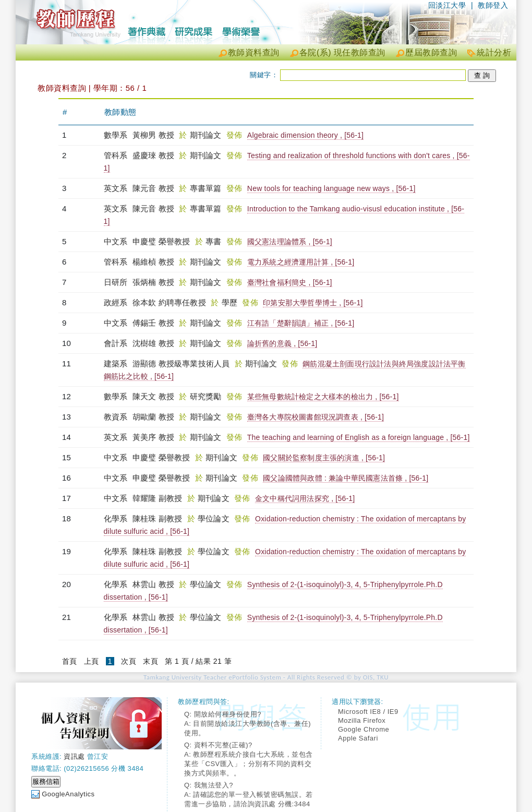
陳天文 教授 (153, 396)
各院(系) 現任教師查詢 (342, 52)
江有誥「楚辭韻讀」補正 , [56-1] (301, 323)
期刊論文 (207, 135)
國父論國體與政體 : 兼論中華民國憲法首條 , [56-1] (346, 478)
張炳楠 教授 (153, 282)
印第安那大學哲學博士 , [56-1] (313, 303)
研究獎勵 (207, 396)
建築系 (117, 363)
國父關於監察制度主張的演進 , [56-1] (324, 458)
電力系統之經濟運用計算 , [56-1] (301, 262)
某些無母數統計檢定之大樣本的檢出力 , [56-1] (323, 397)
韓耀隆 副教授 (158, 498)
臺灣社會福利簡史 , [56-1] (290, 282)
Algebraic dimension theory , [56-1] (305, 135)
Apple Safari (358, 738)
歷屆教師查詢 (431, 52)
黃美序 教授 (153, 437)
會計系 (117, 343)
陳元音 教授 (153, 188)
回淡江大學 (447, 5)
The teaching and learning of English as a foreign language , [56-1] (359, 437)
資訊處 (74, 756)
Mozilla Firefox (362, 720)
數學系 (117, 135)
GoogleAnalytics (68, 794)
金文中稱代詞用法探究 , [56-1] (305, 498)
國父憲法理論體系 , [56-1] (290, 242)
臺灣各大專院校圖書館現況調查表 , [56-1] (316, 417)
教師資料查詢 (254, 52)
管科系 (117, 155)
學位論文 (215, 518)
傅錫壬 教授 (153, 323)
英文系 (117, 188)
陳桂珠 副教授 (158, 518)
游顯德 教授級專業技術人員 (181, 363)
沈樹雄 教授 (153, 343)
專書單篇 (207, 188)
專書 (215, 241)
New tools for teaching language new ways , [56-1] (331, 188)
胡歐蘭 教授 (153, 417)
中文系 (117, 241)
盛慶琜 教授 (153, 155)
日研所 (117, 282)
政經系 (117, 302)
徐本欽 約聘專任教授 (169, 302)
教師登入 (493, 5)
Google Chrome (364, 729)
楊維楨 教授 (153, 262)
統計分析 (494, 52)
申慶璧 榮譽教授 (161, 241)
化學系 (117, 518)
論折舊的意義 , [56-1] (282, 343)
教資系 (117, 417)
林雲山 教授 (153, 584)
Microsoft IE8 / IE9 (368, 712)
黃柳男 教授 (153, 135)
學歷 (231, 302)
